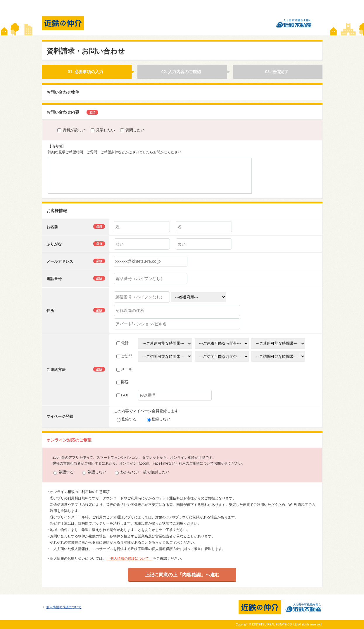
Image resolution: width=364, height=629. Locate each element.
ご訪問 (124, 356)
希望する (63, 472)
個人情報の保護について (64, 607)
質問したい (132, 130)
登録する (127, 419)
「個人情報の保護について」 (130, 558)
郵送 (123, 382)
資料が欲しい (71, 130)
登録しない (159, 419)
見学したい (103, 130)
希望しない (94, 472)
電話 (123, 343)
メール (124, 369)
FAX (122, 395)
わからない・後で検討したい (142, 472)
